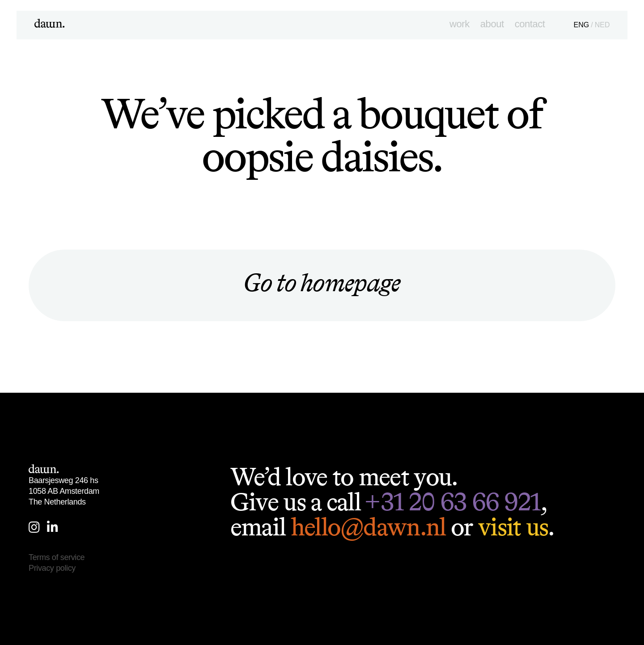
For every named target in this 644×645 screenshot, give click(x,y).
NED (608, 25)
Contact (535, 24)
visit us (513, 527)
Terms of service (57, 557)
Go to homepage (322, 282)
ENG (587, 25)
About (498, 24)
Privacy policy (52, 568)
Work (465, 24)
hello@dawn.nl (368, 527)
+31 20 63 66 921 (452, 502)
